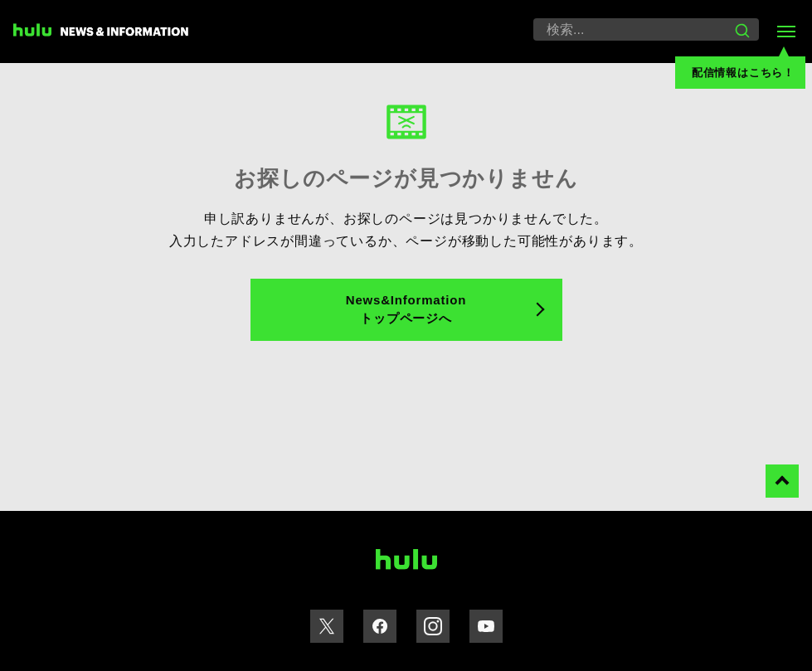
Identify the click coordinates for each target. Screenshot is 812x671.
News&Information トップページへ (406, 309)
